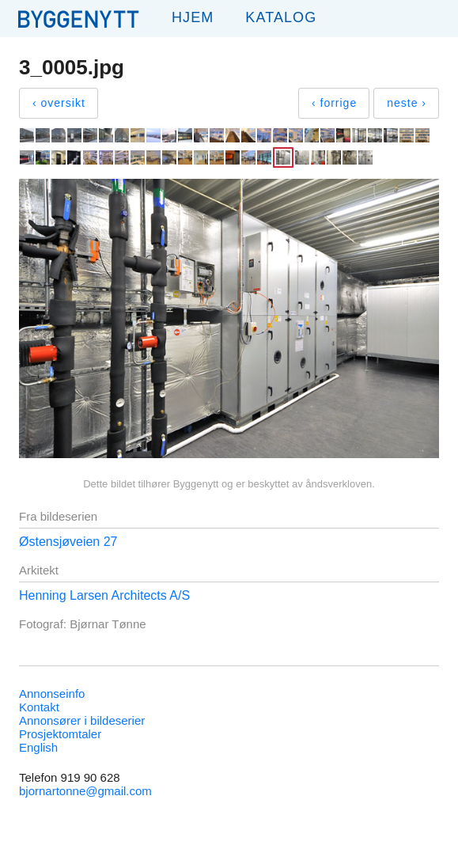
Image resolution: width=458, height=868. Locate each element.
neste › (407, 103)
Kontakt (39, 707)
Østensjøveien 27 (68, 542)
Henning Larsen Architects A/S (104, 595)
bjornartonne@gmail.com (85, 791)
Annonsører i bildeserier (82, 720)
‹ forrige (334, 103)
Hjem (193, 17)
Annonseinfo (52, 694)
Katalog (281, 17)
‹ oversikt (59, 103)
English (38, 747)
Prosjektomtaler (60, 734)
